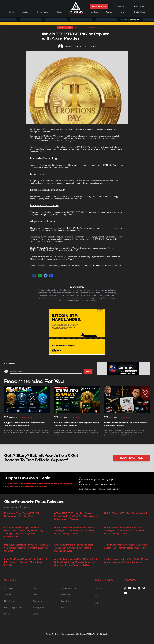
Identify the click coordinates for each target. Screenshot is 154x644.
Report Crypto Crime (14, 608)
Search (36, 614)
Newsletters (10, 601)
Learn (123, 12)
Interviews (94, 12)
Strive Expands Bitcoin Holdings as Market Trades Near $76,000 (77, 424)
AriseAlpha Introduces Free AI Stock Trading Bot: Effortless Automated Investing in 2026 (73, 548)
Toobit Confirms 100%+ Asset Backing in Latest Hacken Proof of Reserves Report (126, 546)
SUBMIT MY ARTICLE (131, 458)
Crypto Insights (43, 12)
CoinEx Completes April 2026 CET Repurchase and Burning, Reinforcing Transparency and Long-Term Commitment (24, 532)
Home (12, 12)
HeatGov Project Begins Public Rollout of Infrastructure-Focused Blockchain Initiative (26, 562)
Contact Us (120, 6)
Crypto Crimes (139, 12)
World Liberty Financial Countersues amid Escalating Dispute (126, 424)
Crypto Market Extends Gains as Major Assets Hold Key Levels (25, 424)
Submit (88, 371)
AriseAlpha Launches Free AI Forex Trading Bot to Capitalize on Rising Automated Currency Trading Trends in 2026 (77, 562)
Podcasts (37, 595)
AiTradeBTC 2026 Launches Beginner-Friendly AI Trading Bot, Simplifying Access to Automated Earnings (77, 516)
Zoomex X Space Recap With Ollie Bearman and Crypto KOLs (22, 515)
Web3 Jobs (66, 595)
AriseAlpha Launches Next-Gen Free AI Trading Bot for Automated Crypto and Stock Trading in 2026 (75, 531)
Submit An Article (99, 6)
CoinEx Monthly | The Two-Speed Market (126, 513)
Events (60, 12)
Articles (25, 12)
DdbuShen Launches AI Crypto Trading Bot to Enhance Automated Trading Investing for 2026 (27, 548)
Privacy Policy (39, 608)
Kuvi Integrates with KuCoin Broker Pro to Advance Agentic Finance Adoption (126, 561)
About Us (9, 589)
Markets (109, 12)
